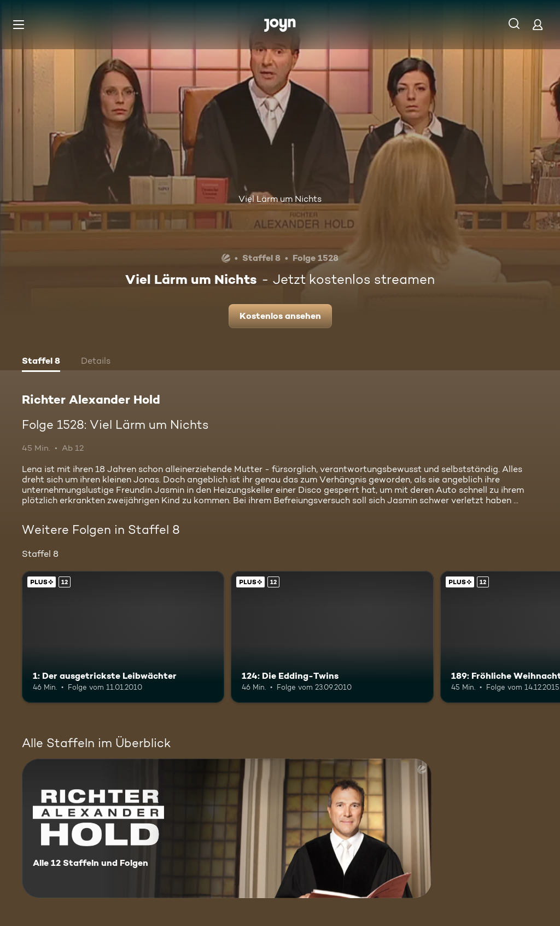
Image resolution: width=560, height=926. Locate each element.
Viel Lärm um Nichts (280, 199)
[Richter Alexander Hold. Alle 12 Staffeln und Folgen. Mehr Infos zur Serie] (227, 828)
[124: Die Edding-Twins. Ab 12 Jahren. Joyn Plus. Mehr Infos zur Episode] (332, 637)
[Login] (538, 24)
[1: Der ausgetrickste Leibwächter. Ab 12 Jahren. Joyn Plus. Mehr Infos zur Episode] (123, 637)
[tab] (41, 362)
